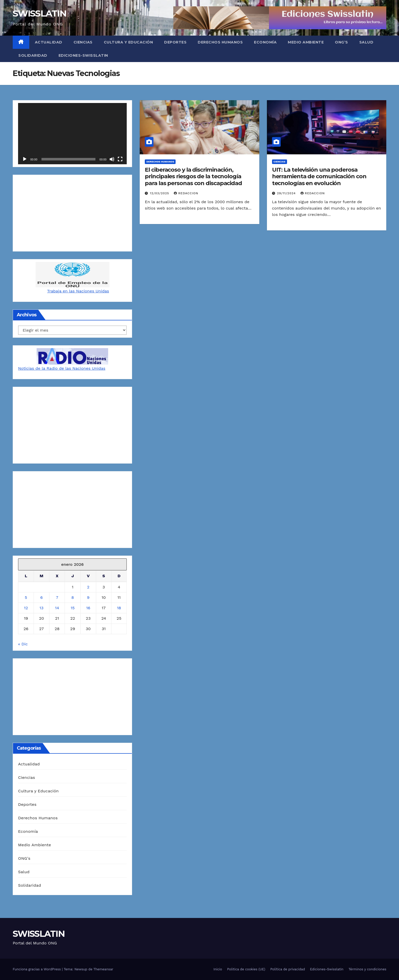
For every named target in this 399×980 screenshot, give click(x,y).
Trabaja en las (62, 291)
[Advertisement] (72, 213)
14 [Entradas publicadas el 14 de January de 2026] (57, 608)
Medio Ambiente (306, 42)
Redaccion (186, 193)
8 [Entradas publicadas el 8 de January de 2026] (73, 597)
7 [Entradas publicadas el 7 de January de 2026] (57, 597)
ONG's (24, 858)
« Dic (23, 644)
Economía (265, 42)
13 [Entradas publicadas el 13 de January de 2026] (41, 608)
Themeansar (103, 969)
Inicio (218, 969)
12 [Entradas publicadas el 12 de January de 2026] (26, 608)
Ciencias (83, 42)
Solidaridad (33, 55)
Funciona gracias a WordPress (37, 969)
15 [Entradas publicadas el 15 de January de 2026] (73, 608)
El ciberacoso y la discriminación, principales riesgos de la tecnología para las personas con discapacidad (193, 176)
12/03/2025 (160, 193)
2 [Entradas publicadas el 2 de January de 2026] (88, 587)
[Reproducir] (25, 159)
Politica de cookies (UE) (246, 969)
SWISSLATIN (39, 13)
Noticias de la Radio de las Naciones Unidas (62, 368)
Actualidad (49, 42)
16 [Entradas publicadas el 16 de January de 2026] (88, 608)
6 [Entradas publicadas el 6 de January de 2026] (41, 597)
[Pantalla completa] (120, 159)
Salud (366, 42)
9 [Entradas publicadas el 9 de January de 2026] (88, 597)
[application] (72, 133)
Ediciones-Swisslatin (83, 55)
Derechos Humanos (220, 42)
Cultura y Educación (129, 42)
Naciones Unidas (92, 291)
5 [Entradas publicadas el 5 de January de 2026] (26, 597)
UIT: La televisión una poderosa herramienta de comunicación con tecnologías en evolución (319, 176)
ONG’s (341, 42)
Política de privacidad (288, 969)
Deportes (175, 42)
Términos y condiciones (367, 969)
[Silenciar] (112, 159)
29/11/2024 (287, 193)
